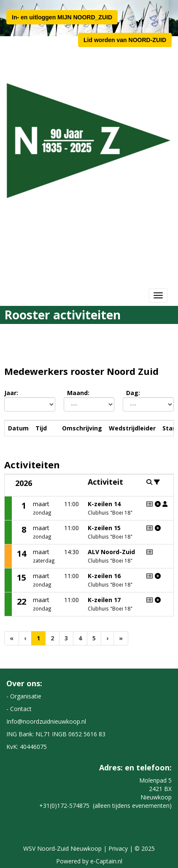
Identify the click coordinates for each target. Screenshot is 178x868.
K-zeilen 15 (104, 528)
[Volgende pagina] (107, 638)
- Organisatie (24, 696)
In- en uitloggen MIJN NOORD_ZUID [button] (62, 17)
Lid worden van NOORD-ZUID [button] (125, 40)
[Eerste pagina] (12, 638)
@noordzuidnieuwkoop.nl (46, 721)
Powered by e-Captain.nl (89, 861)
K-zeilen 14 (104, 504)
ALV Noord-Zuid (111, 552)
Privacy (118, 848)
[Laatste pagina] (121, 638)
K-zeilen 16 (104, 576)
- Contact (19, 709)
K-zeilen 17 (104, 600)
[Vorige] (25, 638)
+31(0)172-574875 (64, 806)
